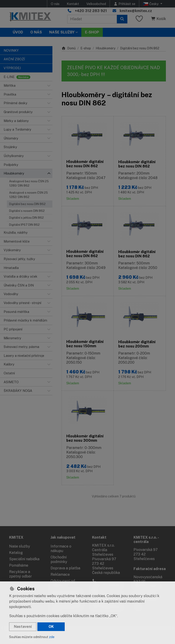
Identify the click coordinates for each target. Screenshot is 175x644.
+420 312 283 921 (91, 11)
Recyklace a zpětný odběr (21, 574)
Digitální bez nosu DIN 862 (27, 204)
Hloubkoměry (106, 48)
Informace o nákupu (61, 549)
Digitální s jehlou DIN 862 (26, 218)
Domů (69, 48)
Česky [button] (151, 4)
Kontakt (73, 4)
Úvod (18, 32)
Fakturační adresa (150, 569)
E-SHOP (92, 32)
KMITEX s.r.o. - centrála (146, 540)
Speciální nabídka (24, 559)
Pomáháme (19, 565)
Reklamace (60, 574)
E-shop (86, 48)
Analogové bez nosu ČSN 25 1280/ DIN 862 (29, 183)
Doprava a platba (65, 568)
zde (52, 637)
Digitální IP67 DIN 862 (24, 225)
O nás (55, 4)
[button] (49, 86)
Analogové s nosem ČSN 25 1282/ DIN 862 (28, 195)
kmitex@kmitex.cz (136, 11)
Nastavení (23, 627)
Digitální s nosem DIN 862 (27, 211)
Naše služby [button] (62, 32)
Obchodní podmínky (59, 559)
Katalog (16, 553)
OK (51, 627)
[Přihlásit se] (124, 4)
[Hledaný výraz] (92, 19)
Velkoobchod (96, 4)
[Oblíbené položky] (139, 19)
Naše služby (20, 546)
